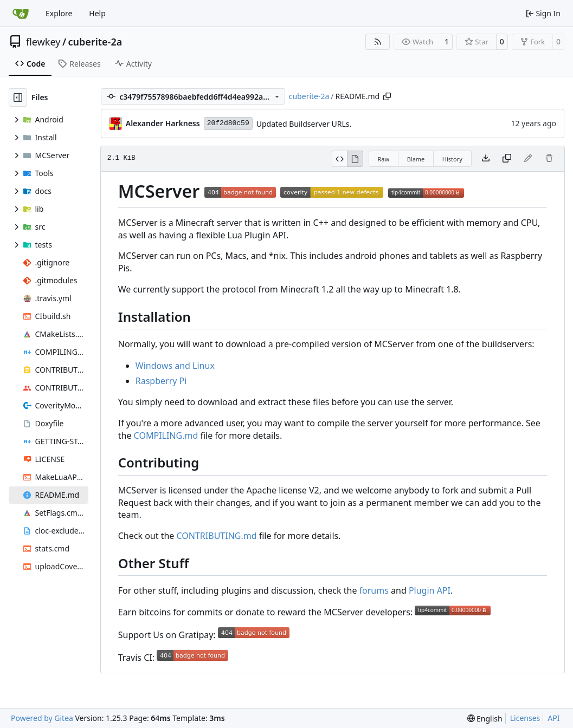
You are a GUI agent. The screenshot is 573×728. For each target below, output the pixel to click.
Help (97, 13)
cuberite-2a (95, 42)
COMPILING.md (166, 435)
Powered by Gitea (42, 718)
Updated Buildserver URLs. (304, 124)
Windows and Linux (175, 366)
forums (374, 590)
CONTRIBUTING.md (217, 536)
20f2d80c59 (228, 123)
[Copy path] (387, 96)
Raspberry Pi (161, 381)
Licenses (525, 718)
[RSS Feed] (378, 42)
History (452, 159)
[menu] (485, 719)
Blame (416, 159)
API (553, 718)
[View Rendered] (355, 159)
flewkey (43, 42)
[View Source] (340, 159)
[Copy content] (507, 159)
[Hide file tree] (18, 97)
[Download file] (486, 159)
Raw (384, 159)
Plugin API (430, 590)
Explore (59, 13)
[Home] (21, 14)
